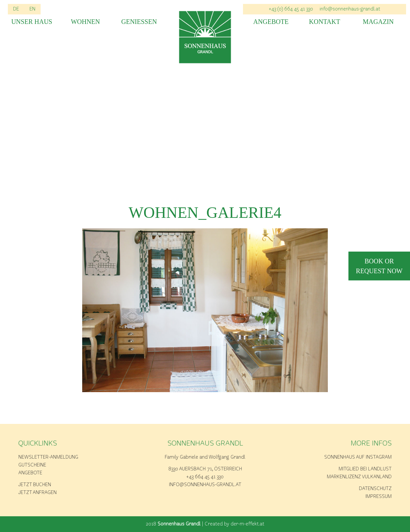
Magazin (378, 22)
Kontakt (325, 22)
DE (16, 9)
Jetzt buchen (35, 485)
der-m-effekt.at (247, 524)
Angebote (271, 22)
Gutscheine (32, 465)
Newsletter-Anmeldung (48, 457)
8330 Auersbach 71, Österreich (205, 469)
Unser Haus (32, 22)
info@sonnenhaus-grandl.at (350, 9)
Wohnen (85, 22)
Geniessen (139, 22)
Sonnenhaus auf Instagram (358, 457)
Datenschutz (375, 489)
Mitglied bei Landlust (365, 469)
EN (32, 9)
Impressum (379, 497)
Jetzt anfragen (37, 493)
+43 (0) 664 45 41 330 (291, 9)
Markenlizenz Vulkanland (359, 477)
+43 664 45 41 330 (205, 477)
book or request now (379, 266)
